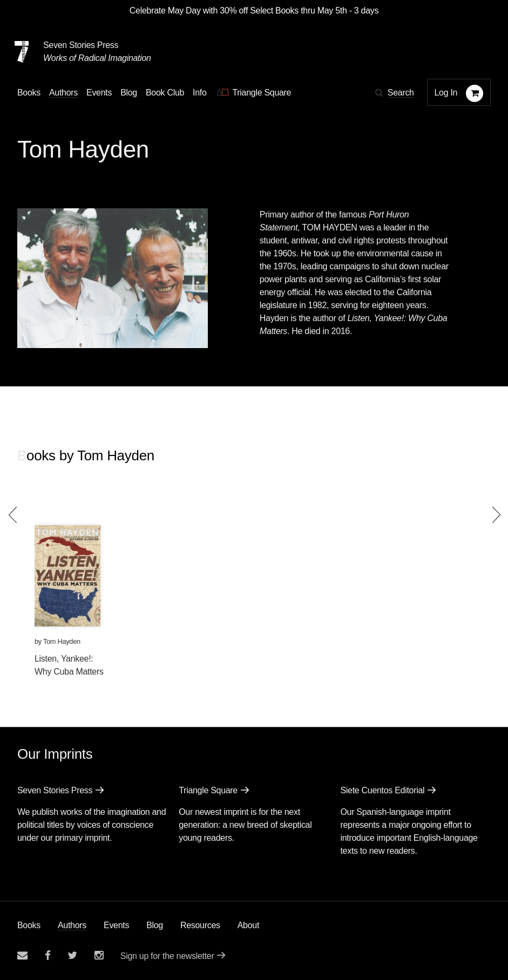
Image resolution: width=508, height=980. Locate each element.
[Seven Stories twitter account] (72, 955)
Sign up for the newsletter (167, 956)
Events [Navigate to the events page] (99, 93)
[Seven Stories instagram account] (99, 955)
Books (29, 925)
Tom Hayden (62, 641)
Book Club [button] (165, 93)
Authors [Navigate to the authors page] (63, 93)
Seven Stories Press (81, 45)
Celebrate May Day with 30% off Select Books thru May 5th (238, 11)
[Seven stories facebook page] (48, 955)
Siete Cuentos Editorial (382, 790)
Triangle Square (208, 790)
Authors (72, 925)
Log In (446, 93)
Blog (155, 925)
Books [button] (29, 93)
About (248, 925)
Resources (200, 925)
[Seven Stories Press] (22, 52)
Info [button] (200, 93)
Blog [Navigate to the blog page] (129, 93)
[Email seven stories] (22, 955)
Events (116, 925)
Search (401, 93)
